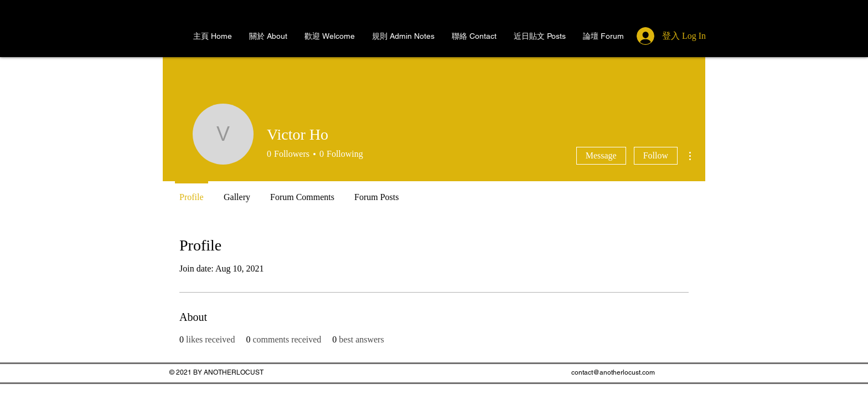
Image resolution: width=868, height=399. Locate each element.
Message (601, 155)
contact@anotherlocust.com (613, 372)
